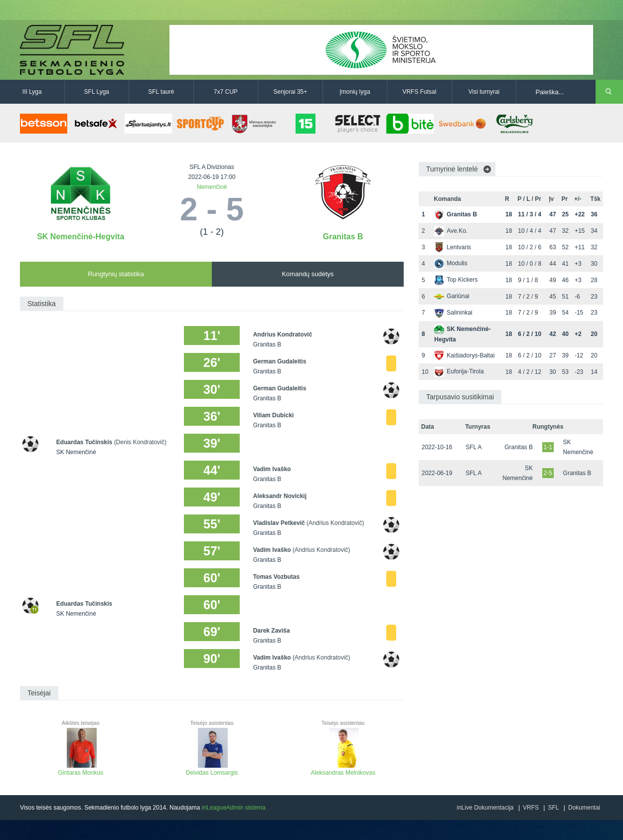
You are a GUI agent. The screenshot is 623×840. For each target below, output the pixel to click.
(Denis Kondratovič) (140, 442)
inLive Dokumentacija (485, 808)
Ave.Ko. (451, 231)
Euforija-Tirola (459, 371)
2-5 (548, 473)
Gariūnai (452, 296)
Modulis (451, 263)
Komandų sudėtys (308, 274)
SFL (553, 808)
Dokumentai (584, 808)
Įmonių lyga (355, 92)
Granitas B (343, 237)
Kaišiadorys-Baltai (464, 355)
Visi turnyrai (484, 92)
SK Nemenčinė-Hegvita (80, 237)
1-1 (548, 447)
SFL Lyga (97, 92)
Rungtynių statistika (116, 274)
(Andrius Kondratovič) (335, 523)
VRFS (531, 808)
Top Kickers (456, 280)
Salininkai (453, 313)
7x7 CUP (226, 92)
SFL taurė (161, 92)
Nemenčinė (212, 187)
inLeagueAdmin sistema (234, 808)
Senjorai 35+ (291, 92)
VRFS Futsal (419, 92)
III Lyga (32, 92)
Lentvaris (453, 247)
